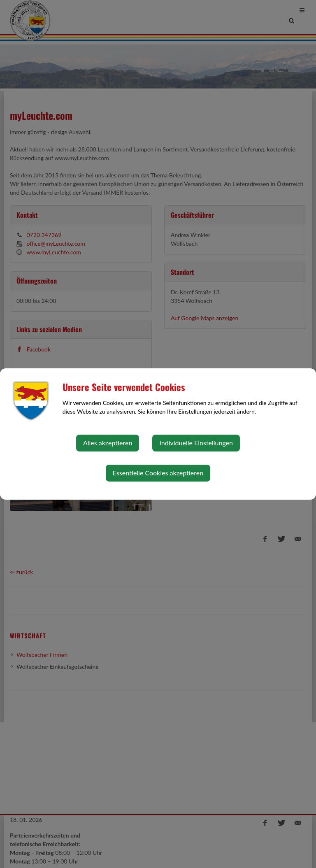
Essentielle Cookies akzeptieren (158, 473)
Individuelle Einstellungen (196, 443)
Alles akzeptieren (108, 443)
